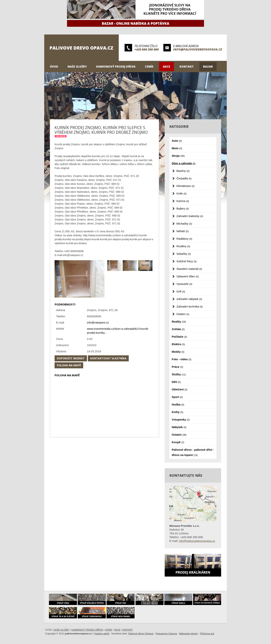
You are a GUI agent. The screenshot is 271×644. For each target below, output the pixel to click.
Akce (166, 67)
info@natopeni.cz (98, 322)
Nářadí (183, 231)
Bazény (183, 171)
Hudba (178, 404)
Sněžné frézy (187, 261)
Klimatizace (186, 186)
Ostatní (183, 314)
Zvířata (178, 329)
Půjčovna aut (207, 634)
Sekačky (184, 254)
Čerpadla (184, 178)
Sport (177, 397)
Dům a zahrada (184, 163)
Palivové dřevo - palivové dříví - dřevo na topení (193, 452)
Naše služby (77, 67)
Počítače (179, 337)
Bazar (208, 67)
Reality (179, 322)
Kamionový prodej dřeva (116, 67)
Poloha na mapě (69, 365)
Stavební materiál (189, 269)
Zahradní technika (190, 306)
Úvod (54, 67)
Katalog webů (102, 634)
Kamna (183, 201)
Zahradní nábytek (189, 299)
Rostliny (183, 246)
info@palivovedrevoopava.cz (198, 49)
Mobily (178, 352)
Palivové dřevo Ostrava (141, 634)
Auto (177, 141)
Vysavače (184, 284)
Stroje (178, 156)
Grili (181, 291)
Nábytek (179, 427)
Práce (177, 367)
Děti (176, 382)
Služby (179, 374)
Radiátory (184, 239)
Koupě (178, 442)
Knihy (178, 412)
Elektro (178, 344)
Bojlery (183, 208)
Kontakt (187, 67)
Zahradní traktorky (190, 216)
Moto (177, 148)
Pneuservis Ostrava (166, 634)
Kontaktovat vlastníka (108, 358)
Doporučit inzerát (71, 358)
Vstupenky (181, 420)
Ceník (149, 67)
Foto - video (182, 359)
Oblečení (180, 389)
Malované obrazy (188, 634)
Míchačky (184, 224)
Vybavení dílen (188, 276)
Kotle (182, 193)
